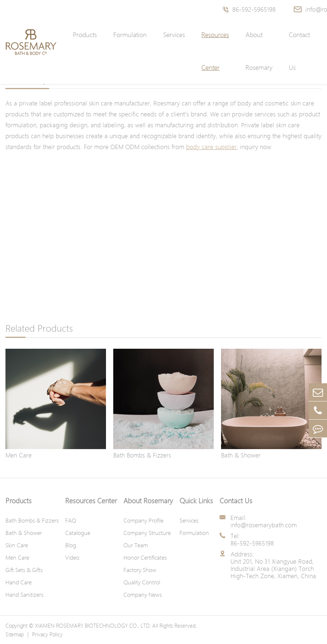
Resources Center (215, 51)
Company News (143, 595)
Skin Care (17, 545)
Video (72, 557)
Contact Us (299, 51)
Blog (71, 545)
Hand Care (19, 582)
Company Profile (143, 520)
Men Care (19, 455)
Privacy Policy (47, 634)
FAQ (71, 520)
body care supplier (211, 147)
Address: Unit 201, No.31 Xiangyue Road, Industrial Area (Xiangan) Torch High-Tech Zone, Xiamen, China (273, 565)
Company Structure (147, 533)
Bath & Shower (241, 455)
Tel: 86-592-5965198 (252, 540)
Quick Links (196, 501)
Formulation (130, 35)
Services (174, 35)
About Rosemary (259, 51)
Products (85, 35)
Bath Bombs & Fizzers (142, 455)
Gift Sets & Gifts (24, 570)
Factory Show (140, 570)
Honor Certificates (145, 557)
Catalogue (78, 533)
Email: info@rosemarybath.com (264, 521)
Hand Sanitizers (24, 595)
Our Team (136, 545)
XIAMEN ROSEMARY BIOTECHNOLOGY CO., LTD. (93, 625)
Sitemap (15, 634)
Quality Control (142, 582)
